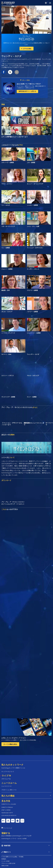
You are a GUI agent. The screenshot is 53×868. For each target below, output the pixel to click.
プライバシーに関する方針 (8, 863)
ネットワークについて (8, 772)
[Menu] (50, 3)
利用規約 (4, 859)
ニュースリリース (6, 786)
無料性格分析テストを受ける (27, 91)
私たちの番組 (8, 796)
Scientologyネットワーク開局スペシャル (13, 768)
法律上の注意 (5, 866)
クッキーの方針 (6, 861)
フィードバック (8, 828)
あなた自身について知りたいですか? (29, 84)
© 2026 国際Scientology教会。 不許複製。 (13, 857)
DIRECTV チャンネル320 (9, 804)
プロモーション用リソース (9, 790)
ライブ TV (6, 776)
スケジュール (6, 779)
